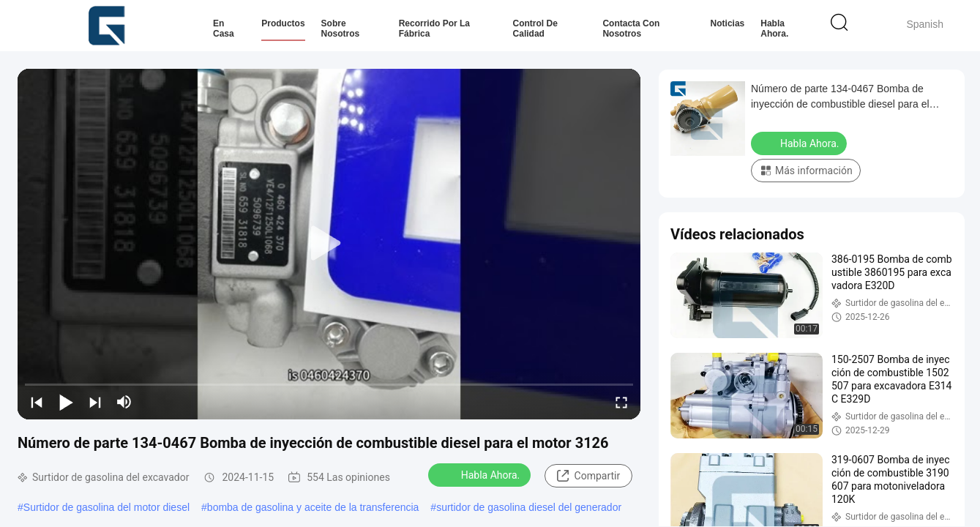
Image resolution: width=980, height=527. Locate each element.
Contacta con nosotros (631, 29)
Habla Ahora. (774, 29)
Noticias (728, 23)
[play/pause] (66, 402)
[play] (329, 244)
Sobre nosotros (341, 29)
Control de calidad (535, 29)
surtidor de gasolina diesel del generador (529, 507)
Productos (283, 23)
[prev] (37, 402)
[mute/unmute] (124, 402)
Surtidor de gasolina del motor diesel (106, 507)
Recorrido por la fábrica (434, 29)
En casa (224, 29)
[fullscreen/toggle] (621, 402)
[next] (95, 402)
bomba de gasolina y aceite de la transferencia (313, 507)
